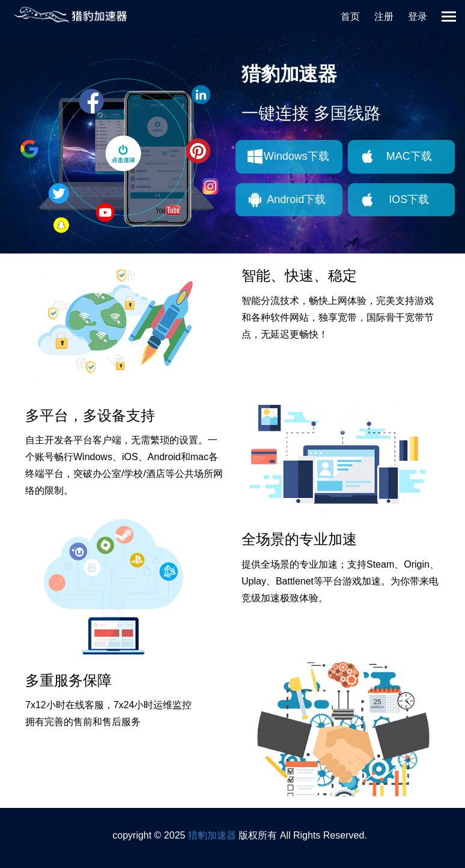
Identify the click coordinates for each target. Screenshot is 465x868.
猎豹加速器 (212, 835)
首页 (350, 17)
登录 (418, 17)
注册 (384, 17)
